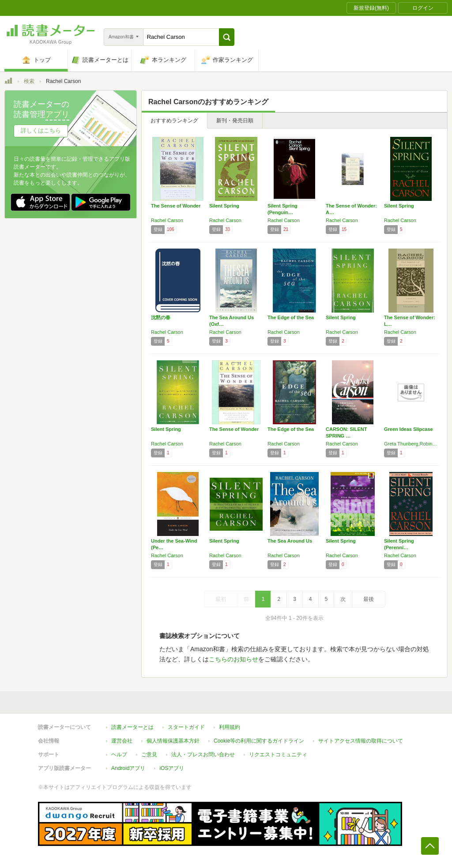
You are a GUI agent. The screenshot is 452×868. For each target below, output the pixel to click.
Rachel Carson (167, 220)
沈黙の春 (161, 317)
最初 (221, 599)
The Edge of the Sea (291, 317)
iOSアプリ (172, 768)
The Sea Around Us (290, 541)
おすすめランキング (174, 121)
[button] (227, 37)
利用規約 (230, 727)
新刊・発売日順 (235, 121)
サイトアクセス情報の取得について (361, 741)
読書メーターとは (132, 727)
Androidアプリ (128, 768)
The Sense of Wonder (176, 206)
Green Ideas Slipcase (409, 429)
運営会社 (122, 741)
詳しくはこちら (41, 130)
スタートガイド (186, 727)
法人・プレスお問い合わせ (203, 755)
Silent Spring (224, 206)
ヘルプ (119, 755)
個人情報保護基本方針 (173, 741)
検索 (29, 81)
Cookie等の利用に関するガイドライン (259, 741)
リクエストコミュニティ (278, 755)
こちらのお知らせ (234, 659)
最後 (369, 599)
